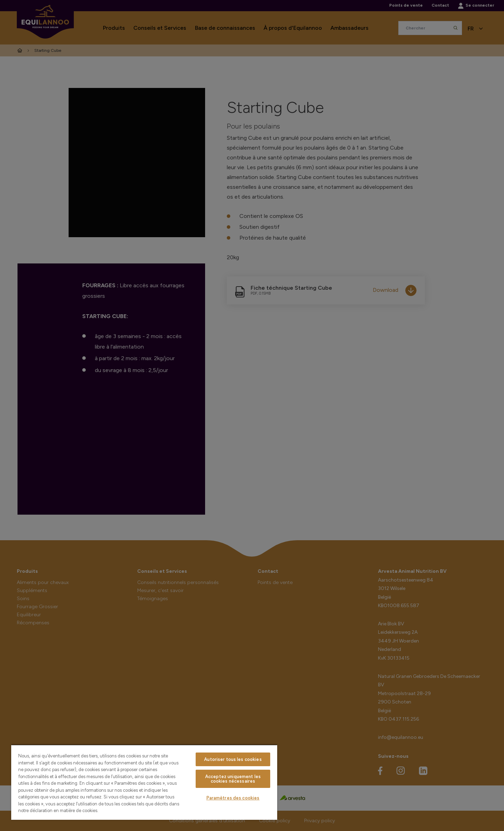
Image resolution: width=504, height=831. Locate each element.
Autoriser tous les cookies (233, 759)
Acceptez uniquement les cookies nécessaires (233, 779)
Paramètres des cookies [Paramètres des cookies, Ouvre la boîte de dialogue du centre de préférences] (233, 798)
